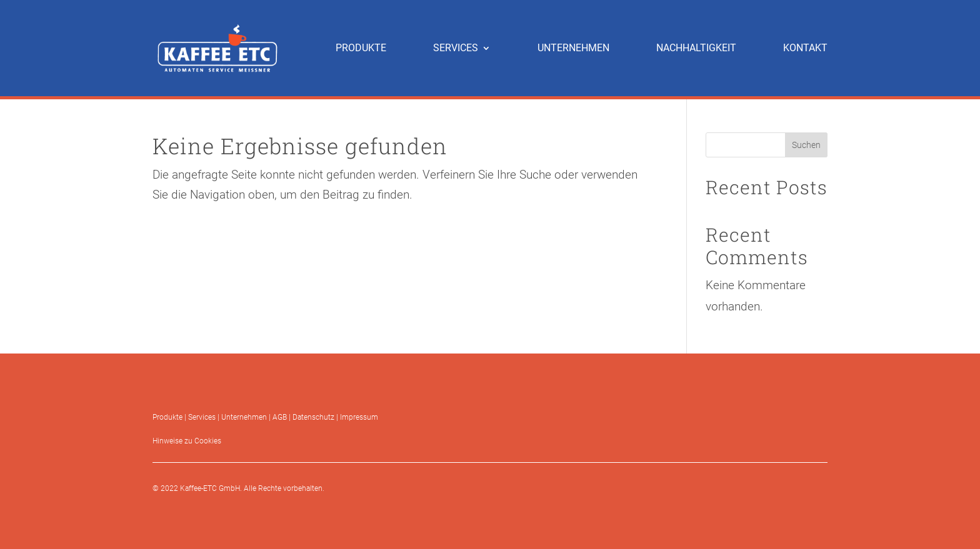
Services (202, 417)
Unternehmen (244, 417)
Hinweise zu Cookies (187, 441)
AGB (280, 417)
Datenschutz (313, 417)
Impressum (359, 417)
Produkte (167, 417)
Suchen (806, 145)
